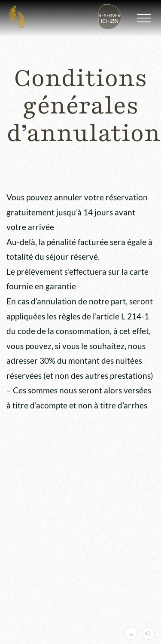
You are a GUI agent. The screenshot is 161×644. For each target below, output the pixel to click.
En (131, 634)
